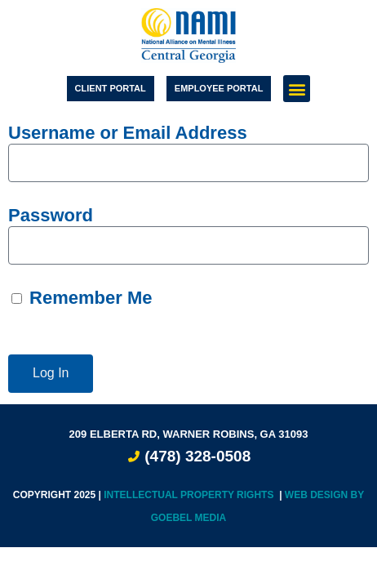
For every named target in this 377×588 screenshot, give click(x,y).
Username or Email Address (128, 133)
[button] (297, 89)
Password (51, 215)
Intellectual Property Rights (190, 495)
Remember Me (82, 298)
